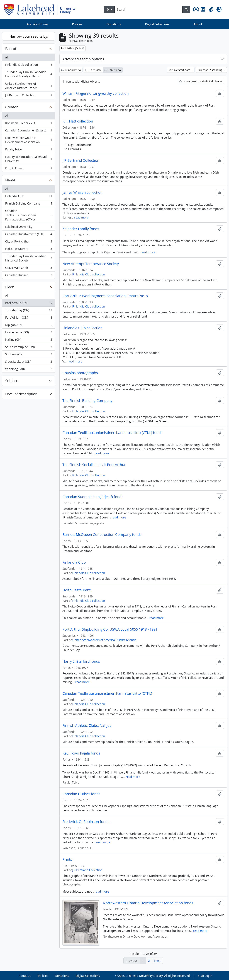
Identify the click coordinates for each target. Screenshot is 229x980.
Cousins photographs (80, 373)
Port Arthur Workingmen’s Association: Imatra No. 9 (105, 296)
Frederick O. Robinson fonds (86, 822)
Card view (93, 70)
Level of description (21, 394)
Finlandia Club (29, 197)
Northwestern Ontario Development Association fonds (148, 903)
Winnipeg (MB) (29, 370)
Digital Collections (157, 24)
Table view (113, 70)
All (7, 57)
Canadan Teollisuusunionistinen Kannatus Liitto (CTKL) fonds (112, 433)
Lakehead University (29, 228)
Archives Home (37, 24)
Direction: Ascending (210, 70)
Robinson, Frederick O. (29, 124)
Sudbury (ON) (29, 355)
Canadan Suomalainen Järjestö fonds (93, 497)
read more (81, 217)
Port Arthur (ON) (29, 304)
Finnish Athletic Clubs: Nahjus (87, 726)
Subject (11, 381)
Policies (77, 24)
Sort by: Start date (180, 70)
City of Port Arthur (29, 242)
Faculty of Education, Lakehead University (29, 159)
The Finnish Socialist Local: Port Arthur (94, 465)
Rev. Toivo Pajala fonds (81, 753)
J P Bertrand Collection (29, 96)
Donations (114, 24)
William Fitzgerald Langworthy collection (96, 93)
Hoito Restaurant (29, 250)
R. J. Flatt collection (78, 121)
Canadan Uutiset (29, 276)
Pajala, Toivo (29, 150)
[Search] (148, 9)
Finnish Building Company (29, 204)
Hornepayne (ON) (29, 333)
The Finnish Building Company (87, 401)
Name (10, 180)
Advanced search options (83, 59)
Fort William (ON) (29, 318)
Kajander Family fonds (81, 229)
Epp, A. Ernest (29, 169)
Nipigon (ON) (29, 326)
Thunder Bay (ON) (29, 311)
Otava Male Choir (29, 269)
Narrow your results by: (29, 36)
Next (157, 961)
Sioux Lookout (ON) (29, 362)
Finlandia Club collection (29, 65)
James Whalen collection (82, 193)
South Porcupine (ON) (29, 348)
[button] (195, 9)
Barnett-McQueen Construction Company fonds (102, 535)
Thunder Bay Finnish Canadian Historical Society (29, 258)
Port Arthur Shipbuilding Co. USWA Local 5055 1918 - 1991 (110, 629)
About (198, 24)
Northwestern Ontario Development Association (29, 140)
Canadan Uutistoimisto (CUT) (29, 235)
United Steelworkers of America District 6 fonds (29, 86)
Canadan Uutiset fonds (81, 794)
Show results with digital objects (201, 81)
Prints (67, 859)
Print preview (71, 70)
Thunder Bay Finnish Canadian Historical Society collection (29, 74)
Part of (11, 49)
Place (10, 287)
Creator (11, 107)
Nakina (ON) (29, 340)
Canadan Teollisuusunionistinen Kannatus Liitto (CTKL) (29, 215)
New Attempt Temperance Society (91, 264)
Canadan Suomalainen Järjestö (29, 131)
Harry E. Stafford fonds (81, 661)
